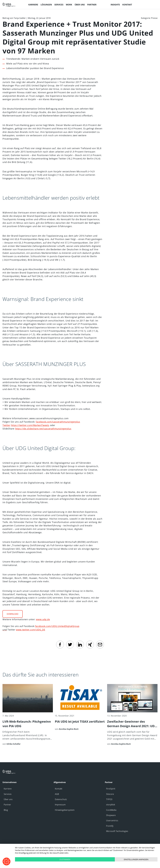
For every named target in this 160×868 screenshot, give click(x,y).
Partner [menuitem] (92, 5)
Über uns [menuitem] (80, 5)
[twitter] (70, 645)
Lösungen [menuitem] (46, 5)
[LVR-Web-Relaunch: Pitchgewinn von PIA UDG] (28, 715)
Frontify (110, 826)
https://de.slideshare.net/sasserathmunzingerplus (43, 429)
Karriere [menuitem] (33, 5)
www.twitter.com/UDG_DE (31, 630)
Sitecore (110, 794)
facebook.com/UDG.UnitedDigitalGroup (57, 626)
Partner (7, 805)
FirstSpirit (111, 789)
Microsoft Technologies (117, 831)
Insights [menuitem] (115, 5)
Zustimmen (65, 859)
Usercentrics (112, 821)
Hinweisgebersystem (65, 810)
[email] (100, 645)
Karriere (8, 789)
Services (8, 794)
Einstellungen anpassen (136, 859)
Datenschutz (61, 799)
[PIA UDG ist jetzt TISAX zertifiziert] (80, 707)
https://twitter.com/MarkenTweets (30, 425)
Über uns (8, 799)
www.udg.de (43, 619)
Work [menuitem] (69, 5)
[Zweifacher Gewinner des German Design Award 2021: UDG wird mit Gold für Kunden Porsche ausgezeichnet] (132, 715)
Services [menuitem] (59, 5)
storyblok (111, 805)
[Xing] (90, 645)
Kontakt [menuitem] (127, 5)
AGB (57, 794)
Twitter (6, 425)
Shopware (111, 815)
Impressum (60, 805)
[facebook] (60, 645)
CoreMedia (111, 810)
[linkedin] (80, 645)
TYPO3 (109, 799)
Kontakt (59, 789)
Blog (6, 810)
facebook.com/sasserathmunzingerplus (58, 422)
